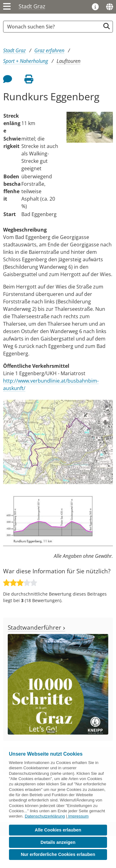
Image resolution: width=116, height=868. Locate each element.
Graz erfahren (49, 50)
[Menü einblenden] (7, 7)
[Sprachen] (110, 7)
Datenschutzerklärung (45, 816)
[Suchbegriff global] (53, 27)
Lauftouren (69, 61)
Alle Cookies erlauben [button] (58, 830)
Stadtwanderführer (37, 627)
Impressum (78, 816)
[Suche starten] (107, 26)
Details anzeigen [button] (58, 842)
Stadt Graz (32, 6)
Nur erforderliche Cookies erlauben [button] (58, 854)
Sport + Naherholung (26, 61)
